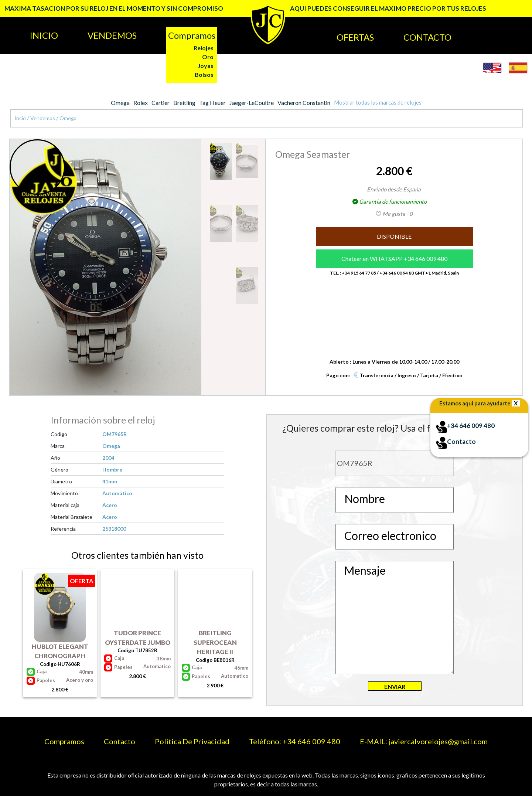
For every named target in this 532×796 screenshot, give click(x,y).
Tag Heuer (212, 103)
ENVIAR (395, 686)
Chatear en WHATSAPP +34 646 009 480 (394, 258)
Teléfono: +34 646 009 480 (295, 741)
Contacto (120, 741)
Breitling (184, 103)
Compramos (64, 741)
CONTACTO (427, 37)
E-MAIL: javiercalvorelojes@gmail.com (424, 741)
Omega (120, 103)
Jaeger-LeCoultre (252, 103)
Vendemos (43, 118)
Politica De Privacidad (192, 741)
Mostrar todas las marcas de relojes (378, 102)
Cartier (161, 103)
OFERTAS (355, 37)
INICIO (44, 35)
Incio (21, 118)
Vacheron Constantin (304, 103)
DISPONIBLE (394, 236)
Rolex (141, 103)
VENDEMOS (112, 35)
